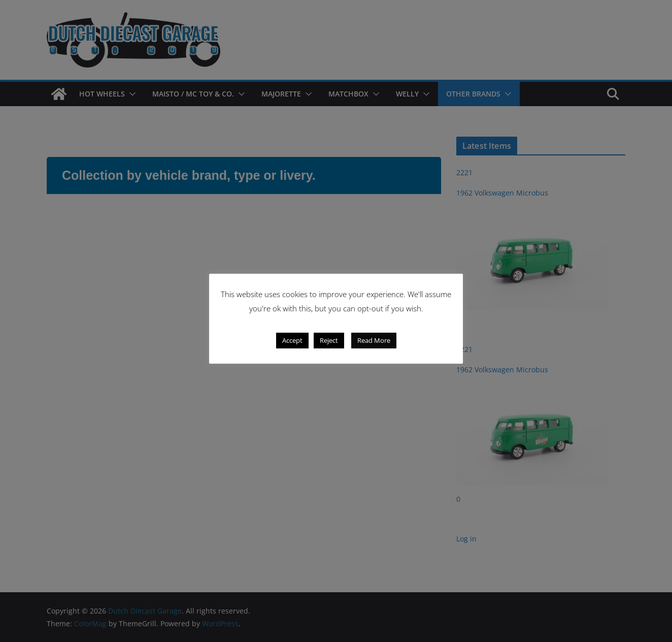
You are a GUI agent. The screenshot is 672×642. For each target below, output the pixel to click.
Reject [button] (329, 340)
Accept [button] (292, 340)
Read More (374, 340)
